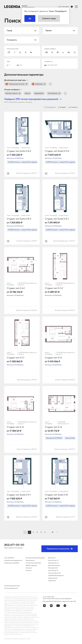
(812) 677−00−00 (14, 545)
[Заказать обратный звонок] (72, 7)
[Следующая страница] (57, 532)
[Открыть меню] (76, 7)
